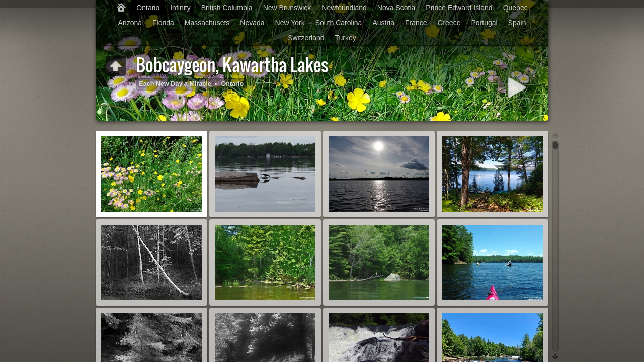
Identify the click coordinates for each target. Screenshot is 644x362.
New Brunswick (287, 8)
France (416, 23)
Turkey (346, 38)
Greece (449, 23)
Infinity (180, 8)
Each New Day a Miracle (175, 84)
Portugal (484, 23)
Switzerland (306, 38)
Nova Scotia (396, 8)
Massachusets (207, 23)
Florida (163, 23)
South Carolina (339, 23)
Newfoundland (344, 8)
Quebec (515, 8)
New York (290, 23)
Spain (517, 23)
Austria (383, 23)
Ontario (148, 8)
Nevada (252, 23)
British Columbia (227, 8)
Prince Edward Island (459, 8)
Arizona (130, 23)
